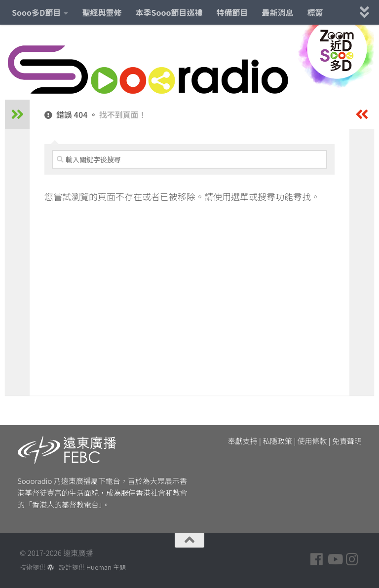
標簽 (315, 12)
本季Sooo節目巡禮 (169, 12)
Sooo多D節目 (36, 12)
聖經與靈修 (102, 12)
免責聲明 (347, 441)
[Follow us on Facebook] (317, 559)
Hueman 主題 (106, 567)
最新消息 (278, 12)
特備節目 (232, 12)
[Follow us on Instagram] (352, 559)
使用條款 (312, 441)
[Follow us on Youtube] (335, 559)
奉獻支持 (243, 441)
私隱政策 (277, 441)
